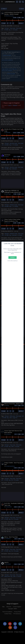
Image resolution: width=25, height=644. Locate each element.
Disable (12, 258)
